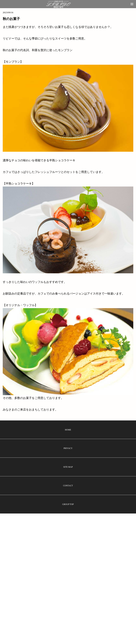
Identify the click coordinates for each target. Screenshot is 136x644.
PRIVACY (68, 448)
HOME (68, 430)
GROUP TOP (68, 504)
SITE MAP (68, 467)
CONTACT (68, 486)
